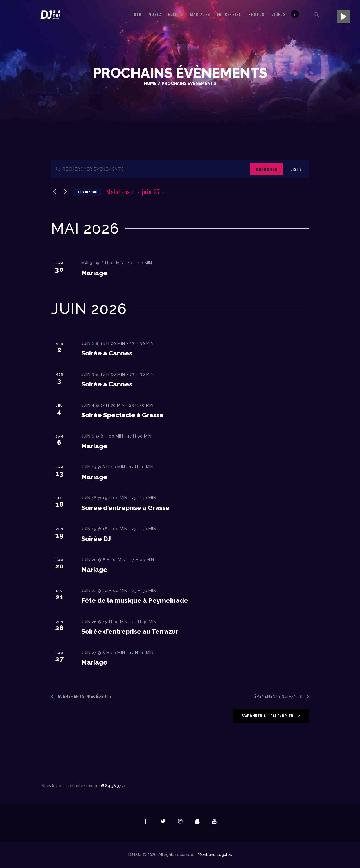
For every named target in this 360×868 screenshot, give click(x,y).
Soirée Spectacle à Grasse (122, 414)
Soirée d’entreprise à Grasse (125, 507)
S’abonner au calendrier (268, 717)
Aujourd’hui (88, 191)
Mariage (94, 272)
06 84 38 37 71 (112, 787)
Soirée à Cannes (107, 352)
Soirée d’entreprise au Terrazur (130, 631)
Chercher (267, 169)
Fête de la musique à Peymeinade (135, 600)
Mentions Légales (215, 855)
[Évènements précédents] (55, 191)
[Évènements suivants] (66, 191)
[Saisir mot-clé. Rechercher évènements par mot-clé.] (151, 169)
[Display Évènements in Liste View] (296, 169)
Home (150, 83)
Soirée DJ (96, 538)
